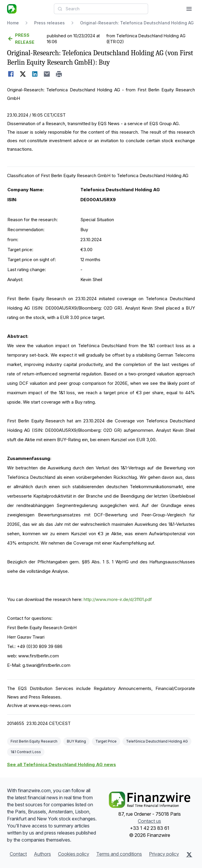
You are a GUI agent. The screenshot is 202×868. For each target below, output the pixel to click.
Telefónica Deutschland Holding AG (157, 741)
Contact (18, 854)
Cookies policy (74, 854)
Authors (42, 854)
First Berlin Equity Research (34, 741)
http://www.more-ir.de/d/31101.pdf (118, 599)
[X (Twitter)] (189, 854)
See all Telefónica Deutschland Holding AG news (62, 764)
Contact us (149, 821)
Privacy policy (164, 854)
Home (13, 23)
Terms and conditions (119, 854)
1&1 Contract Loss (26, 752)
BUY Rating (76, 741)
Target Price (106, 741)
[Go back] (26, 39)
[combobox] (101, 9)
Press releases (49, 23)
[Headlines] (12, 9)
